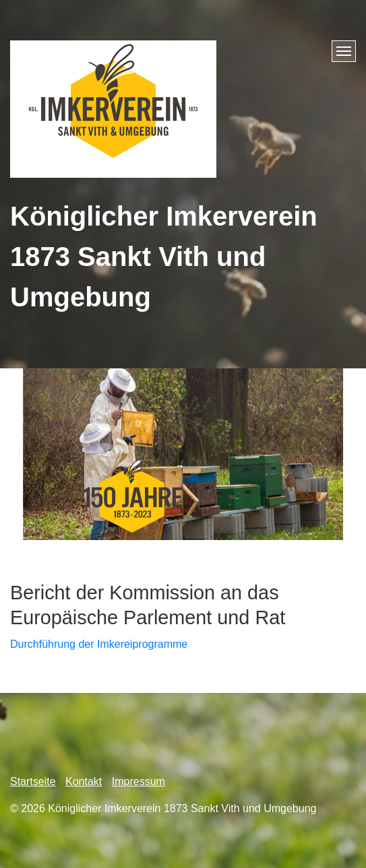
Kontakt (84, 781)
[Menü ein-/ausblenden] (344, 51)
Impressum (139, 781)
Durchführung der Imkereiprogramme (99, 644)
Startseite (33, 781)
